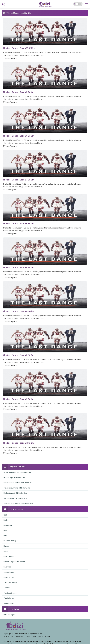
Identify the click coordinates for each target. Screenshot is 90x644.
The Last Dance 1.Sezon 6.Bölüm (19, 224)
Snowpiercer (9, 572)
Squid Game (9, 577)
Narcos (6, 546)
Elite (5, 536)
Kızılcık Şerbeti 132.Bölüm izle (15, 493)
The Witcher (9, 598)
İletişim (48, 636)
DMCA (40, 636)
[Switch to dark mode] (78, 4)
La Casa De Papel (11, 541)
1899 (5, 515)
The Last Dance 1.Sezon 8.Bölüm (19, 136)
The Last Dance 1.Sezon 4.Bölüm (19, 311)
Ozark (6, 551)
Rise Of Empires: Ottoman (14, 562)
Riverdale (7, 567)
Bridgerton (8, 525)
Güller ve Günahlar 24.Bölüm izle (17, 472)
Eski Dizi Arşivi (9, 615)
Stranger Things (10, 582)
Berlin (6, 520)
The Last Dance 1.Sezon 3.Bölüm (19, 355)
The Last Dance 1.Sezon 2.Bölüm (19, 399)
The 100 (7, 588)
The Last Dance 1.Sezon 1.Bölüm (18, 443)
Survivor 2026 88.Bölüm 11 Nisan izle (18, 483)
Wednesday (9, 603)
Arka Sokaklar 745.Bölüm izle (15, 498)
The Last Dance (10, 593)
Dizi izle (6, 636)
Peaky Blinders (10, 556)
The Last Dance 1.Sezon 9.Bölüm (19, 92)
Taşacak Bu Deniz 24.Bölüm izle (17, 488)
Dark (5, 530)
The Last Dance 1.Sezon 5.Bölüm (19, 268)
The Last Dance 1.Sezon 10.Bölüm (19, 48)
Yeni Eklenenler (17, 636)
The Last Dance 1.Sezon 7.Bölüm (19, 180)
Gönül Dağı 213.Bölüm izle (14, 478)
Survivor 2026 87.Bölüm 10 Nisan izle (18, 503)
